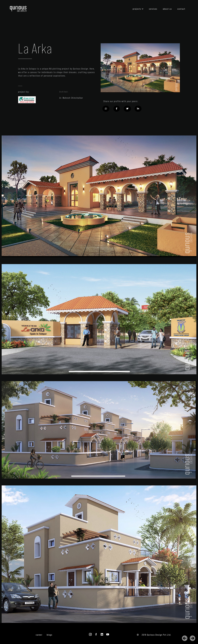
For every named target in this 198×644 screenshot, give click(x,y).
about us (167, 9)
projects (137, 9)
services (153, 9)
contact (181, 9)
